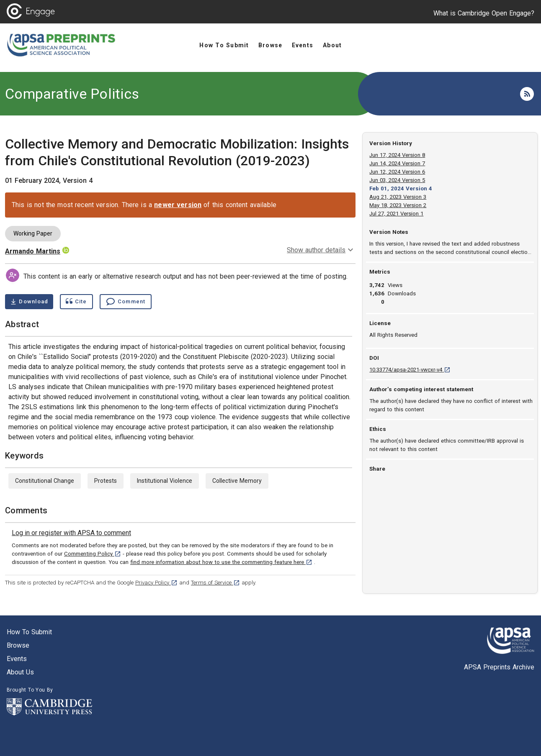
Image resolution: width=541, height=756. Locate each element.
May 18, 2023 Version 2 (398, 205)
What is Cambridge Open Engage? (484, 13)
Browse (18, 645)
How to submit (29, 632)
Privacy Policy (156, 583)
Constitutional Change (45, 481)
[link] (71, 533)
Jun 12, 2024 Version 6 (397, 172)
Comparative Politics (72, 94)
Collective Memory (237, 481)
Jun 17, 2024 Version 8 (397, 155)
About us (20, 672)
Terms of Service (215, 583)
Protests (106, 481)
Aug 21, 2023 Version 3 (398, 197)
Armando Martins (33, 251)
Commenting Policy (93, 554)
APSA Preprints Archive (499, 667)
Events (17, 659)
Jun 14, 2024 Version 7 (397, 163)
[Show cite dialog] (76, 302)
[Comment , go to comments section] (126, 302)
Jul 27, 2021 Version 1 (396, 214)
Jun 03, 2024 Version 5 (397, 180)
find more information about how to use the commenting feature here (221, 562)
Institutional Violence (165, 481)
